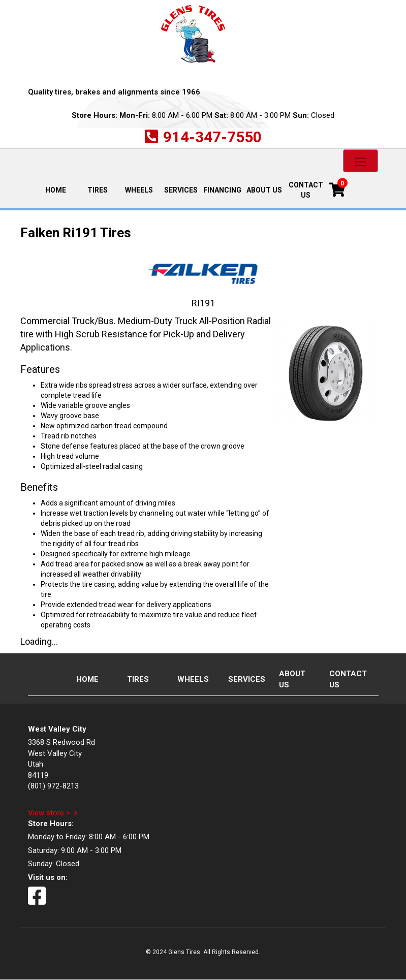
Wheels (139, 190)
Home (60, 189)
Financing (222, 190)
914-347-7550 (212, 137)
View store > (49, 813)
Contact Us (306, 190)
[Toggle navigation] (361, 161)
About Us (264, 190)
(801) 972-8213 (53, 786)
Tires (98, 190)
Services (181, 190)
